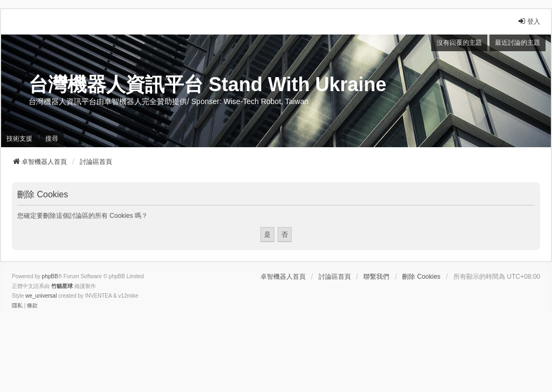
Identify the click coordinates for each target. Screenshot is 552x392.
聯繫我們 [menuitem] (376, 277)
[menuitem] (17, 306)
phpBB (50, 276)
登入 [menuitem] (529, 21)
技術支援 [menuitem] (19, 139)
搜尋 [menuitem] (52, 139)
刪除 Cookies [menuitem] (421, 277)
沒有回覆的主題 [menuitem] (459, 43)
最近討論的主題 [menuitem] (517, 43)
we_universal (41, 296)
